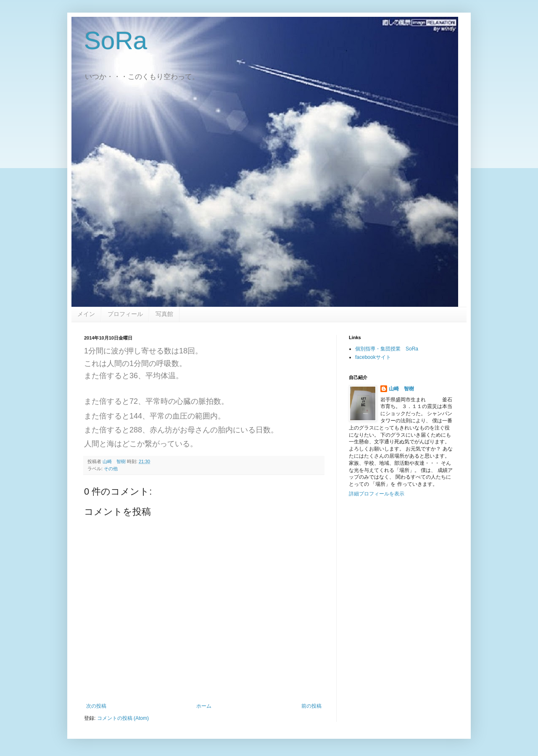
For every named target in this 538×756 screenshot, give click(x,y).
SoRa (116, 41)
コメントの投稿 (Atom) (123, 718)
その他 (111, 469)
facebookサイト (373, 357)
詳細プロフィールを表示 (377, 494)
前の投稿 (311, 706)
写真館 (164, 314)
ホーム (204, 706)
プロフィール (125, 314)
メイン (86, 314)
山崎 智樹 (401, 389)
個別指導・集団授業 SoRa (387, 349)
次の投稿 (96, 706)
